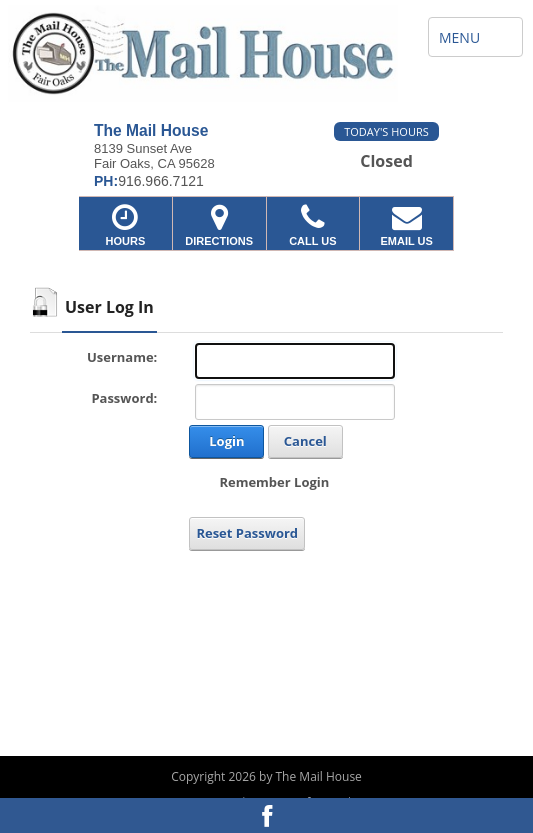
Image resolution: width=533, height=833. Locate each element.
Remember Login (274, 482)
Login (226, 441)
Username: (122, 357)
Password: (124, 398)
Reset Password (247, 533)
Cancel (305, 441)
